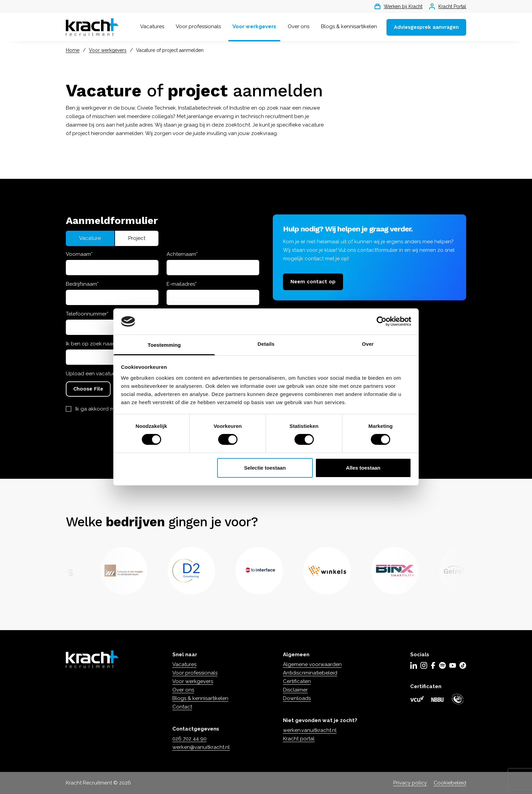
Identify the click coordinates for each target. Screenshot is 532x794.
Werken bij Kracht (398, 6)
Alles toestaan (363, 468)
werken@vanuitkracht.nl (201, 747)
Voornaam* (79, 254)
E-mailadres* (182, 284)
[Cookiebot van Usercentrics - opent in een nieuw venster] (382, 321)
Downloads (297, 698)
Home (73, 50)
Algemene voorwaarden (312, 664)
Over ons (299, 26)
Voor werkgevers (254, 26)
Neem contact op (313, 282)
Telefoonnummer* (87, 314)
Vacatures (152, 26)
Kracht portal (299, 739)
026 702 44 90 (189, 739)
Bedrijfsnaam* (82, 284)
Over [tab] (368, 344)
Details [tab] (266, 344)
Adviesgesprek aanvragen (426, 27)
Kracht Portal (448, 6)
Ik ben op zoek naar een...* (98, 344)
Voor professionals (198, 26)
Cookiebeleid (450, 783)
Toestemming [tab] (164, 345)
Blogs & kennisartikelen (349, 26)
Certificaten (297, 681)
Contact (182, 707)
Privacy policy (410, 783)
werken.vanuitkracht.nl (310, 730)
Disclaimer (295, 690)
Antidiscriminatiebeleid (310, 673)
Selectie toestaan (265, 468)
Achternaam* (182, 254)
